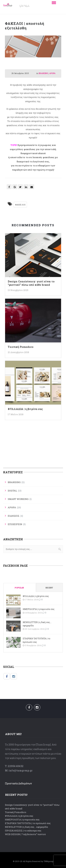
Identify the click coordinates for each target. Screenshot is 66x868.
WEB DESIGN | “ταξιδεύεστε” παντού (25, 834)
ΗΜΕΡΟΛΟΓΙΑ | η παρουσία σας (39, 609)
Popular (19, 588)
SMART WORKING (18, 499)
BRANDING (44, 73)
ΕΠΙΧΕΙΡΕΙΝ (15, 524)
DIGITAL (12, 491)
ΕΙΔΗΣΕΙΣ (14, 516)
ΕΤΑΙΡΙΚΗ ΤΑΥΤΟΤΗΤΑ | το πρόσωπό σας (37, 640)
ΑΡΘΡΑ (52, 73)
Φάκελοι (20, 205)
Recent (49, 588)
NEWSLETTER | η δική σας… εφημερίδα (37, 624)
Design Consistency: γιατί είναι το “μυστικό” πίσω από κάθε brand (31, 283)
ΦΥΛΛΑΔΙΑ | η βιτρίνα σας (25, 409)
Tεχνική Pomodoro (21, 347)
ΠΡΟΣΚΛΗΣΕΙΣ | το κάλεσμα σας (23, 831)
